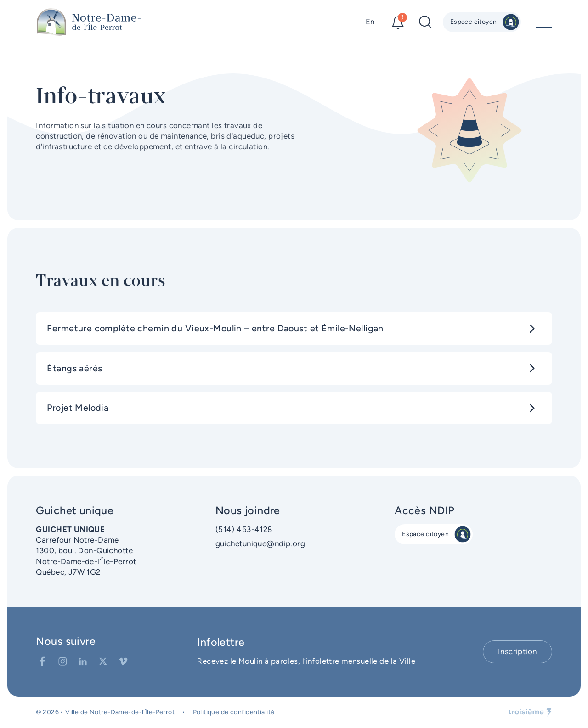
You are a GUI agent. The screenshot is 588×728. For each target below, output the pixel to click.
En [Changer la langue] (370, 22)
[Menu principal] (544, 22)
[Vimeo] (123, 661)
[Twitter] (103, 661)
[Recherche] (425, 22)
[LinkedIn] (83, 661)
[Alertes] (398, 22)
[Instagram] (62, 661)
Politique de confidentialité (234, 712)
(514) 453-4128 (244, 529)
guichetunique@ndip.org (260, 543)
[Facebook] (42, 661)
